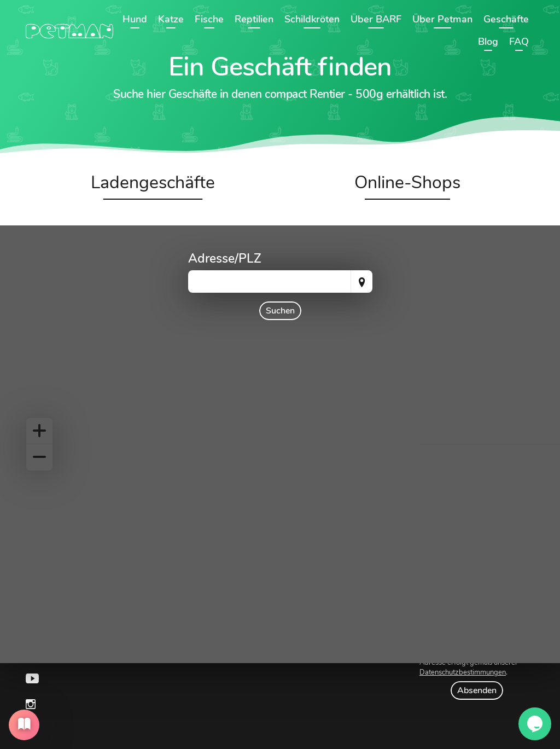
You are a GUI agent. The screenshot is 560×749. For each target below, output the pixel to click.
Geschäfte (506, 19)
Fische (209, 19)
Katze (171, 19)
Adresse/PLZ (225, 259)
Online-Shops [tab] (407, 182)
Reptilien (254, 19)
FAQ (519, 42)
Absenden (477, 690)
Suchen (280, 311)
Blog (488, 42)
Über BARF (376, 19)
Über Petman (442, 19)
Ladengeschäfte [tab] (153, 182)
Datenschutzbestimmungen (463, 672)
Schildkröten (312, 19)
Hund (135, 19)
